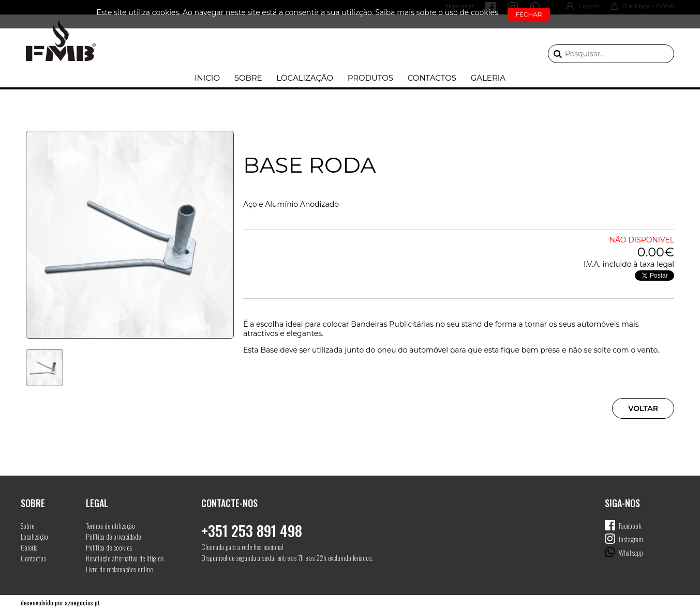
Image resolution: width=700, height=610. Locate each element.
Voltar (643, 408)
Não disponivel (642, 240)
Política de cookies (109, 547)
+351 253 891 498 (252, 531)
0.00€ (656, 252)
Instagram (631, 539)
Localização (305, 78)
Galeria (488, 78)
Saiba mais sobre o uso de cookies (437, 12)
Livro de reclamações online (119, 569)
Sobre (248, 78)
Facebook (630, 525)
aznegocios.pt (82, 603)
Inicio (207, 78)
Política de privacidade (113, 536)
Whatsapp (631, 552)
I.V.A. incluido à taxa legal (629, 264)
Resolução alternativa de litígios (125, 558)
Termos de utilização (110, 525)
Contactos (432, 78)
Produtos (370, 78)
